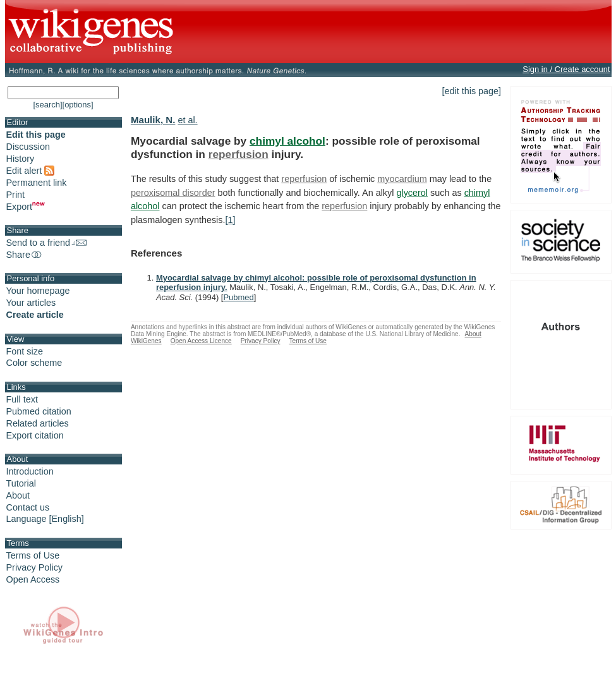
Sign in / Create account (566, 69)
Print (16, 195)
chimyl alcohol (287, 141)
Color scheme (34, 363)
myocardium (402, 179)
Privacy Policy (35, 567)
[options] (78, 105)
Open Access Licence (201, 341)
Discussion (28, 147)
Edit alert (31, 171)
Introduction (30, 471)
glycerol (412, 193)
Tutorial (21, 483)
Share (25, 255)
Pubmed (238, 297)
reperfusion (239, 154)
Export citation (35, 435)
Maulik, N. (153, 120)
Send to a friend (47, 243)
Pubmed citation (39, 411)
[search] (47, 105)
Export (26, 207)
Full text (22, 399)
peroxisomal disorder (173, 193)
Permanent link (37, 183)
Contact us (28, 507)
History (21, 159)
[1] (231, 220)
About (18, 495)
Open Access (33, 579)
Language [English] (45, 519)
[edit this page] (472, 91)
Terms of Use (33, 555)
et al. (187, 120)
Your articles (31, 303)
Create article (35, 315)
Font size (25, 351)
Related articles (38, 423)
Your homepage (38, 291)
